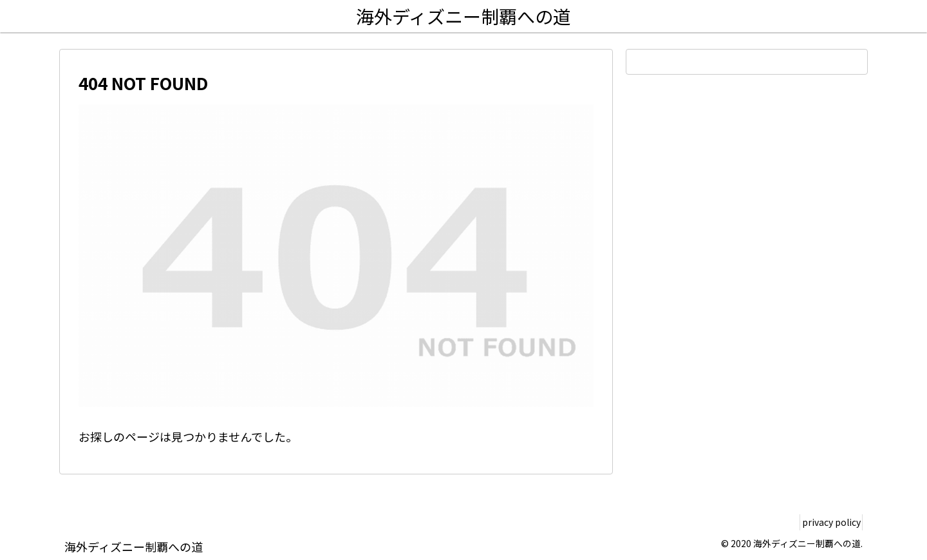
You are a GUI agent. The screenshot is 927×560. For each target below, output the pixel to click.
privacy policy (826, 522)
